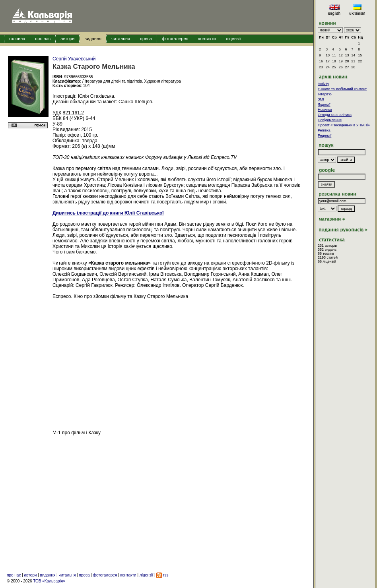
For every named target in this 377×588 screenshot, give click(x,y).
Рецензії (325, 135)
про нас (43, 39)
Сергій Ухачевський (74, 59)
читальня (121, 39)
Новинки (325, 110)
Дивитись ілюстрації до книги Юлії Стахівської (108, 213)
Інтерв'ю (325, 94)
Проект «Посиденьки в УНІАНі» (344, 125)
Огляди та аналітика (335, 115)
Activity (324, 84)
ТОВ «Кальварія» (49, 581)
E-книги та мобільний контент (342, 89)
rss (166, 575)
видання (93, 39)
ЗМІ (321, 99)
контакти (207, 39)
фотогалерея (175, 39)
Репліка (324, 130)
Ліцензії (324, 104)
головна (17, 39)
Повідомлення (330, 120)
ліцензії (233, 39)
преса (146, 39)
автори (67, 39)
